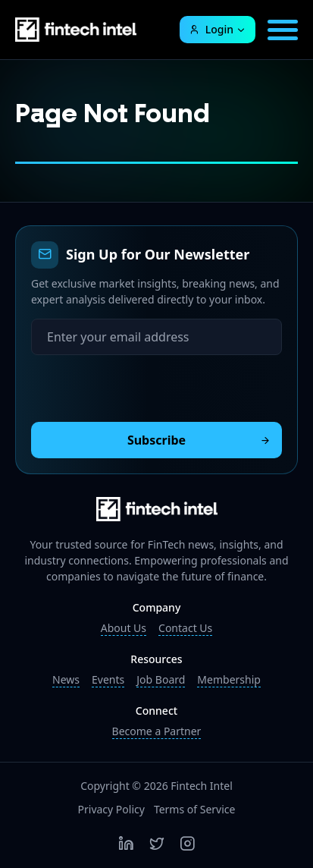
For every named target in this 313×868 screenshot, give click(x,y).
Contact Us (185, 628)
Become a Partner (157, 731)
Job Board (161, 679)
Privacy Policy (111, 809)
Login (211, 29)
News (66, 679)
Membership (229, 679)
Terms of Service (195, 809)
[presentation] (146, 385)
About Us (124, 628)
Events (108, 679)
